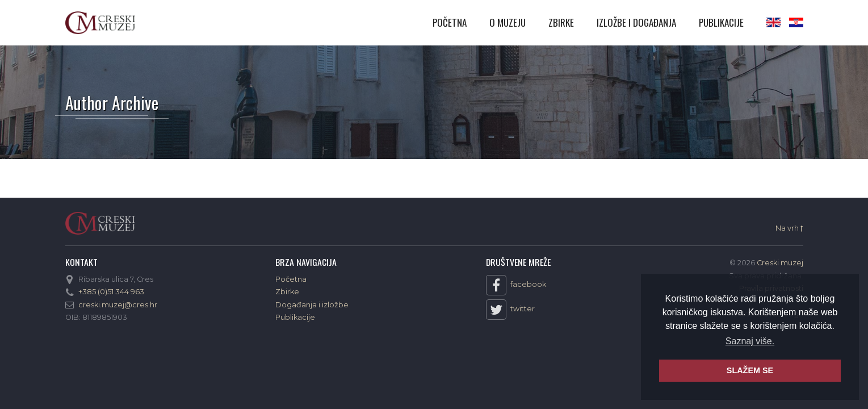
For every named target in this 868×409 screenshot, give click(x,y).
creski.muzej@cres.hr (118, 305)
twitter (510, 310)
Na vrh (789, 228)
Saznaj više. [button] (750, 341)
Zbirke (561, 22)
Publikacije (721, 22)
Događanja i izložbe (312, 305)
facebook (516, 285)
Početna (450, 22)
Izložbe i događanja (636, 22)
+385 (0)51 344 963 (111, 292)
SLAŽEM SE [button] (750, 370)
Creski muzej (100, 23)
